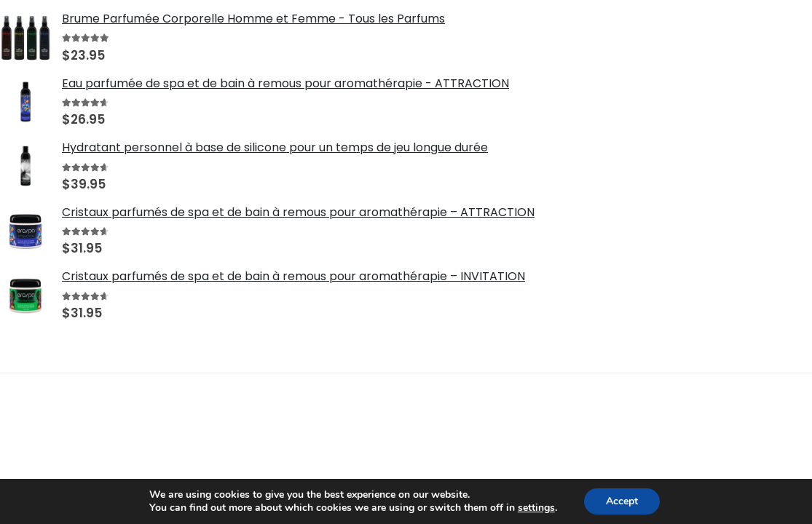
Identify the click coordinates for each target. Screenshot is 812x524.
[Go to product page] (25, 37)
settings (536, 508)
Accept (622, 501)
